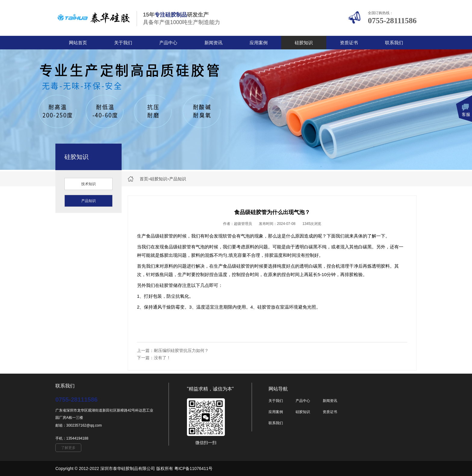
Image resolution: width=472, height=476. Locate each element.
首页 (144, 179)
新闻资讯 (213, 43)
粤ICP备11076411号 (194, 468)
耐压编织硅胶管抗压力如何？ (181, 350)
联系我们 (394, 43)
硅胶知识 (304, 43)
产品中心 (168, 43)
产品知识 (178, 179)
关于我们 (123, 43)
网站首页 (78, 43)
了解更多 (68, 448)
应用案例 (259, 43)
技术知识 (88, 184)
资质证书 (349, 43)
